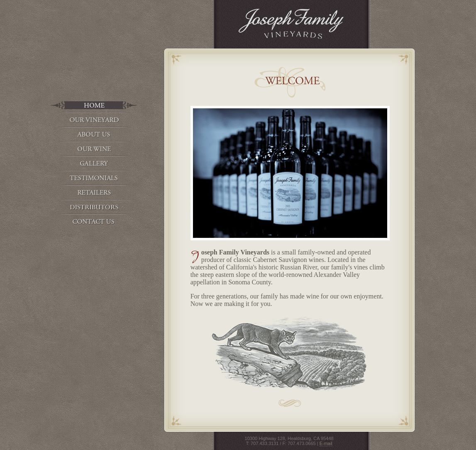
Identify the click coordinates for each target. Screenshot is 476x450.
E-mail (326, 443)
